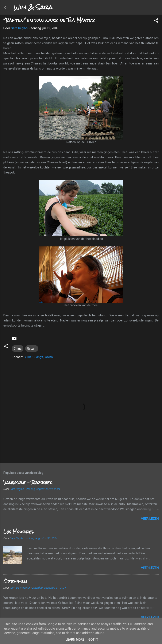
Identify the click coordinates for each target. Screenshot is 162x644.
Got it (93, 640)
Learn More (75, 640)
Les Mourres (18, 532)
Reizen (32, 349)
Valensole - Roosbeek (28, 482)
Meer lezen (150, 519)
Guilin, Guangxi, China (38, 357)
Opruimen (15, 581)
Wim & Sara (33, 7)
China (18, 349)
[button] (156, 21)
